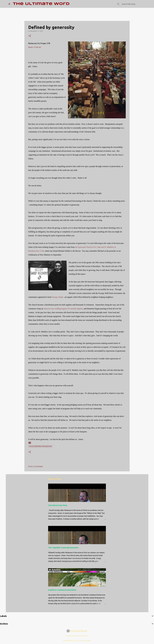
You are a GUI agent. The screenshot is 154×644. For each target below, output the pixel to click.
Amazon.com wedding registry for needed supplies (63, 309)
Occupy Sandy (57, 297)
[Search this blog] (133, 4)
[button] (30, 36)
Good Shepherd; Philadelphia (40, 446)
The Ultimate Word (41, 4)
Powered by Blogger (77, 631)
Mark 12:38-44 (35, 47)
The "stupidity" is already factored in (63, 548)
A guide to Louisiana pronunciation (62, 590)
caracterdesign (83, 636)
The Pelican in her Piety (58, 505)
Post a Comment (36, 466)
